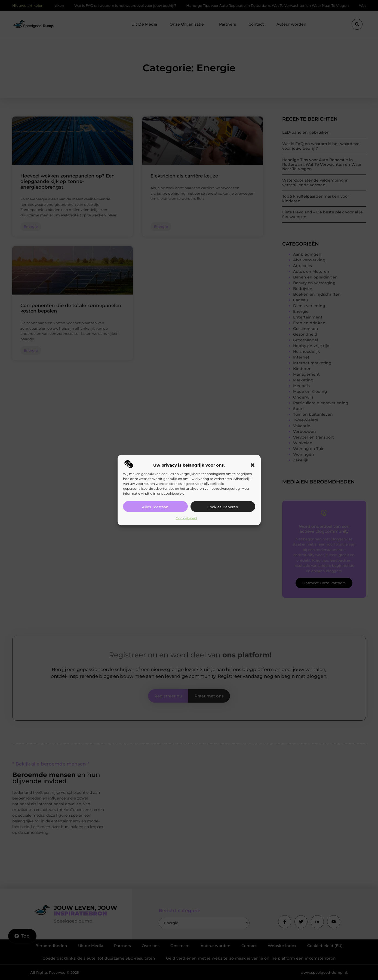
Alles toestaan (155, 507)
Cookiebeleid (186, 518)
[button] (253, 465)
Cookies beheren (223, 507)
